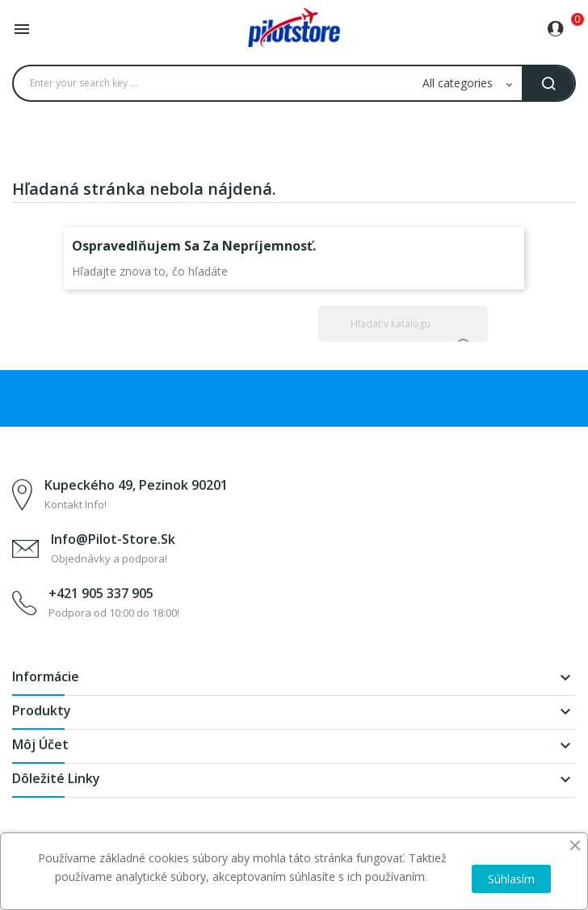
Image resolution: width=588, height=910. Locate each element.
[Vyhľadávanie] (403, 324)
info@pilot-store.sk (113, 539)
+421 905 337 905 (101, 593)
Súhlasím (511, 879)
